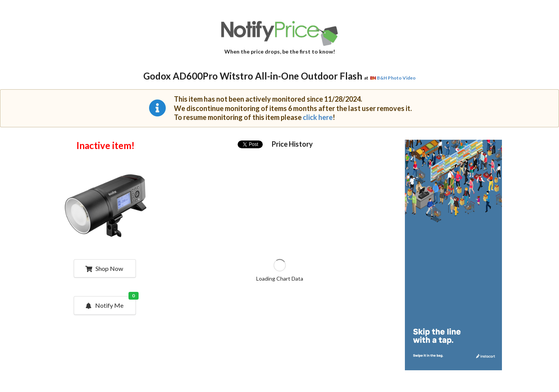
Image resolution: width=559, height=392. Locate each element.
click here (318, 117)
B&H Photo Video (396, 78)
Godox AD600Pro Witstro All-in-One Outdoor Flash (253, 76)
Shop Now (104, 268)
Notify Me (110, 303)
